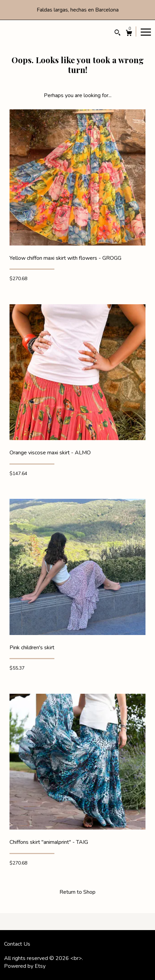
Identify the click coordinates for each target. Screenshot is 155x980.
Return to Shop (77, 892)
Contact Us (17, 944)
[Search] (117, 33)
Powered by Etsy (25, 966)
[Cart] (129, 34)
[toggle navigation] (146, 32)
